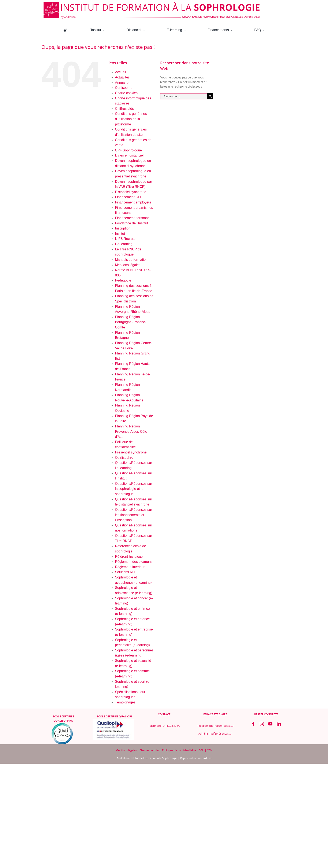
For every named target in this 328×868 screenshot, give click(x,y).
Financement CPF (129, 197)
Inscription (123, 228)
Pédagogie (123, 280)
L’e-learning (124, 244)
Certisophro (124, 88)
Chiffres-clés (124, 109)
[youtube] (270, 724)
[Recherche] (210, 96)
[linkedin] (279, 724)
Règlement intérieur (130, 567)
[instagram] (262, 724)
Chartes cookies (149, 750)
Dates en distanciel (129, 155)
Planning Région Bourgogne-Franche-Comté (131, 322)
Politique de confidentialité (179, 750)
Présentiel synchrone (131, 452)
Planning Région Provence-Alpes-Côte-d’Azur (132, 431)
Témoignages (125, 702)
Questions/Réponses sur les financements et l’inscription (133, 515)
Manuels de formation (131, 260)
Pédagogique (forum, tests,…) (215, 726)
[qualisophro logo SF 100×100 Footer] (62, 725)
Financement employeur (133, 202)
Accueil (120, 72)
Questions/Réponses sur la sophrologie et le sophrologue (133, 489)
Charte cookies (126, 93)
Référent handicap (129, 557)
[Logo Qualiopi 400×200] (113, 720)
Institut (120, 234)
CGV (210, 750)
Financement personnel (133, 218)
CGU (202, 750)
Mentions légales (128, 265)
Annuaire (122, 83)
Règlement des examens (134, 562)
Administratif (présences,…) (215, 733)
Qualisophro (124, 458)
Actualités (122, 77)
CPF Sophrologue (128, 150)
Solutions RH (125, 572)
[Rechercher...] (184, 96)
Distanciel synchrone (131, 192)
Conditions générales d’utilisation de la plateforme (131, 119)
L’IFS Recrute (125, 239)
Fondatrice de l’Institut (132, 223)
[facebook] (253, 724)
